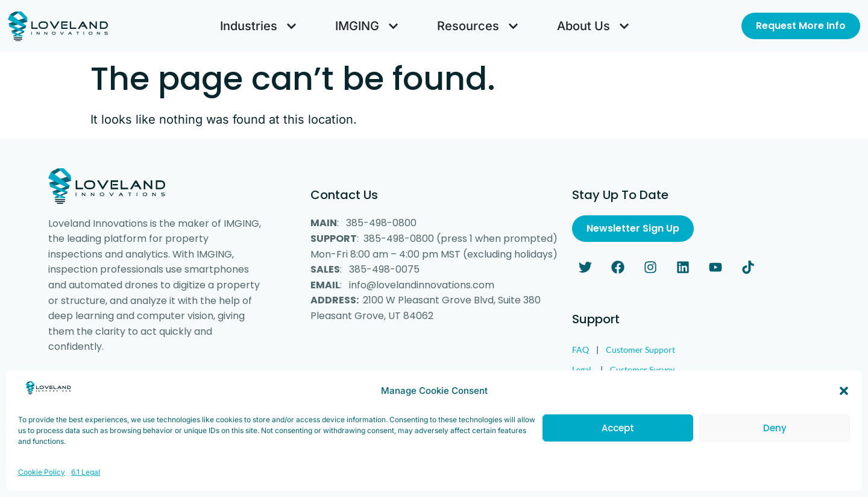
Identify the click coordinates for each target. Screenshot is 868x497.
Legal (582, 369)
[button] (844, 399)
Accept (618, 436)
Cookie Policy (42, 480)
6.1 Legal (86, 480)
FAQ (580, 350)
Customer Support (640, 350)
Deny (775, 436)
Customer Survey (642, 369)
